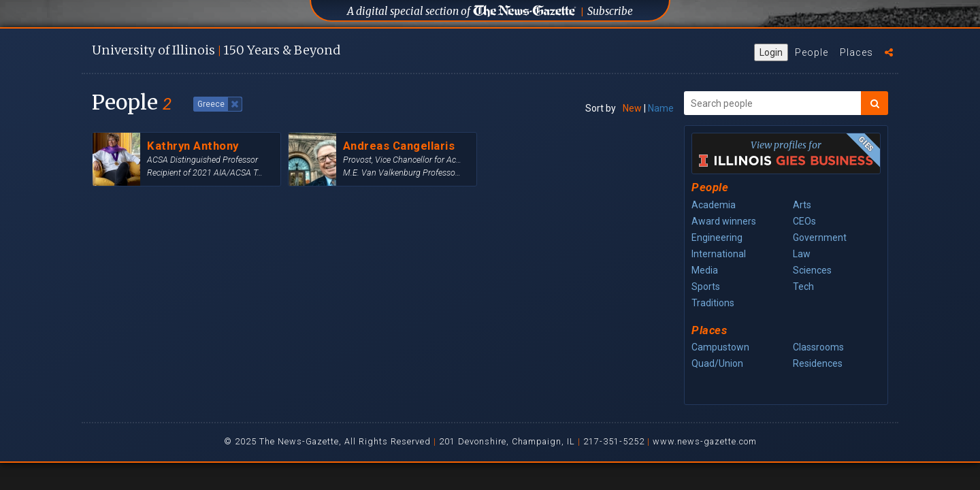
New (632, 108)
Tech (803, 287)
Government (820, 238)
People (812, 52)
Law (802, 254)
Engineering (717, 238)
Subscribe (610, 11)
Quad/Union (717, 363)
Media (705, 270)
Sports (706, 287)
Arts (802, 205)
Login (771, 52)
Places (856, 52)
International (719, 254)
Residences (818, 363)
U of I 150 (216, 50)
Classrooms (818, 347)
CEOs (804, 221)
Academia (714, 205)
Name (661, 108)
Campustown (720, 347)
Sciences (812, 270)
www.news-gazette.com (705, 441)
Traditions (713, 303)
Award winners (724, 221)
